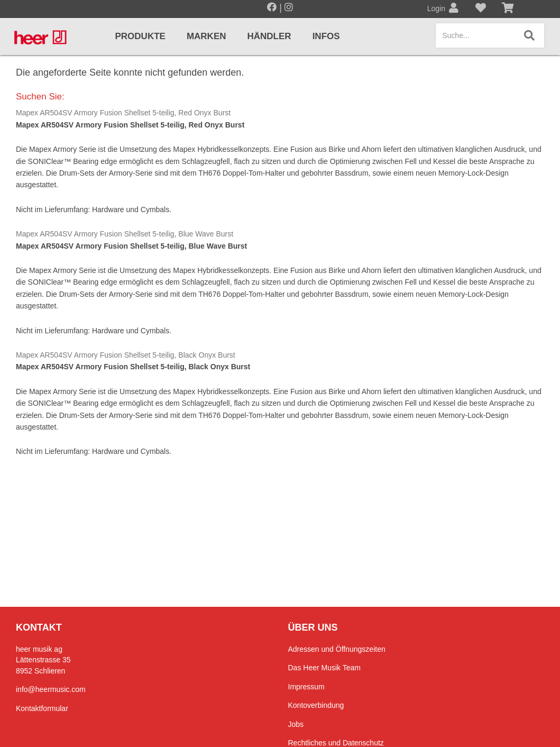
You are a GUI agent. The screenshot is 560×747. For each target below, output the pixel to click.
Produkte (140, 36)
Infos (326, 36)
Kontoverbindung (316, 705)
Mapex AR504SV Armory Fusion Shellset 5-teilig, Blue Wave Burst (125, 234)
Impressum (306, 687)
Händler (269, 36)
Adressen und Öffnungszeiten (337, 649)
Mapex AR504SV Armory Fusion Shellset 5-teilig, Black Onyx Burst (126, 355)
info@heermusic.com (51, 689)
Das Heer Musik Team (324, 668)
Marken (206, 36)
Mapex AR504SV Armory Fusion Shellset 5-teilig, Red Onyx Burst (123, 113)
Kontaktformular (42, 708)
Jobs (296, 724)
